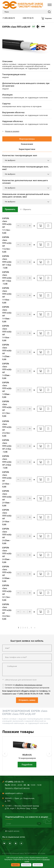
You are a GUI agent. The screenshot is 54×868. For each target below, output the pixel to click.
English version (13, 831)
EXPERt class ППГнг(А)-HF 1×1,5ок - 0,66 (7, 226)
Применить (10, 209)
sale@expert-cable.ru (14, 793)
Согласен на (24, 685)
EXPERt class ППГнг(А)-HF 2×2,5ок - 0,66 (7, 429)
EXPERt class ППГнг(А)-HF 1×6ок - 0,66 (7, 278)
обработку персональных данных (29, 685)
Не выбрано (10, 160)
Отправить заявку (27, 700)
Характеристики (27, 149)
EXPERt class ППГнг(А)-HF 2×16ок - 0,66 (7, 517)
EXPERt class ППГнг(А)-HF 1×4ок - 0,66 (7, 262)
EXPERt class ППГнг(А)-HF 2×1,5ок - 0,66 (7, 409)
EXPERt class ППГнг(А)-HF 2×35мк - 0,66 (7, 555)
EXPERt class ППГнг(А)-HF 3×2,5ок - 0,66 (7, 612)
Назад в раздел (12, 131)
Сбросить (27, 209)
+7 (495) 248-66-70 (9, 18)
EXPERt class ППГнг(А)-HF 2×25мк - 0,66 (7, 536)
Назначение (27, 144)
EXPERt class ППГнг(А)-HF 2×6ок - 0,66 (7, 462)
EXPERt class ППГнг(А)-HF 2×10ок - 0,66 (7, 479)
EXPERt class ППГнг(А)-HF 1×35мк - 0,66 (7, 371)
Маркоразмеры (27, 139)
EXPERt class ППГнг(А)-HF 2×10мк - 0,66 (7, 498)
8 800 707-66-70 (28, 18)
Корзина (48, 18)
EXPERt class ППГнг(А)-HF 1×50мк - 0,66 (7, 390)
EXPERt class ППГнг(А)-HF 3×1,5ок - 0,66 (7, 593)
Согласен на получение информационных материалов (27, 688)
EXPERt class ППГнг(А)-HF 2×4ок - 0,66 (7, 446)
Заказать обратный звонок (17, 788)
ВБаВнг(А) (27, 755)
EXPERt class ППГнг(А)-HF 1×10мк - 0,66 (7, 314)
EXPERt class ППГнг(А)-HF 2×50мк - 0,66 (7, 574)
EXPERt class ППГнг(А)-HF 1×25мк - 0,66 (7, 352)
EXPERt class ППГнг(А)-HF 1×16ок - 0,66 (7, 333)
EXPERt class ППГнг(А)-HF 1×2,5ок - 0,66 (7, 244)
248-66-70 (14, 782)
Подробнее (27, 765)
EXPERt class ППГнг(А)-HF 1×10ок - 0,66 (7, 295)
